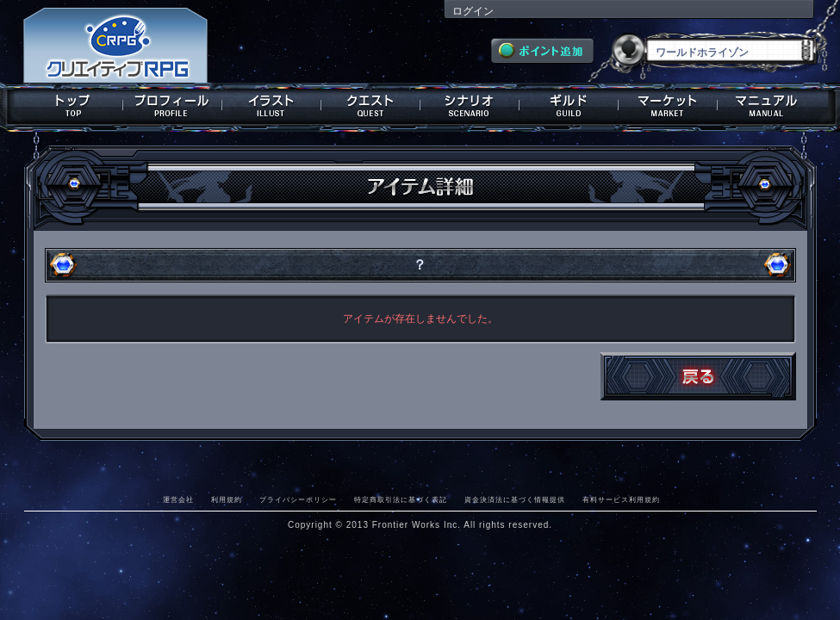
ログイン (473, 11)
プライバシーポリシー (298, 499)
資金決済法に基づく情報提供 (515, 499)
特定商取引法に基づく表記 (401, 499)
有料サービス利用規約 (621, 499)
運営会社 (178, 499)
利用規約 (227, 499)
